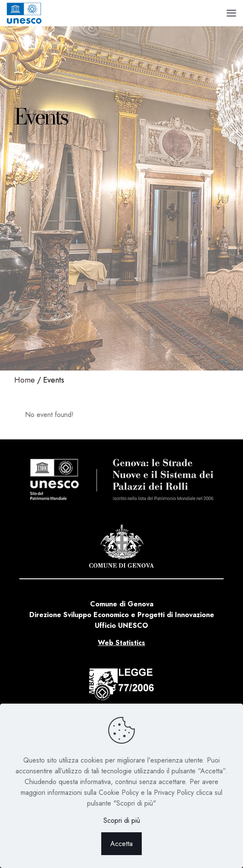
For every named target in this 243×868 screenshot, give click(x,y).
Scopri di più (122, 820)
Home (25, 380)
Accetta (121, 844)
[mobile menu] (231, 13)
